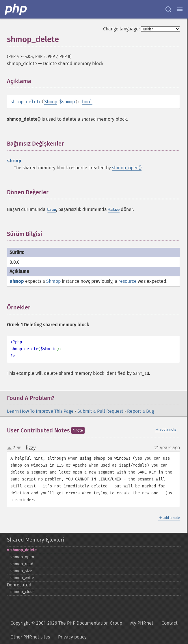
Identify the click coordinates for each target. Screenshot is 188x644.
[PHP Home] (16, 9)
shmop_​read (22, 564)
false (114, 210)
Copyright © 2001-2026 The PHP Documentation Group (66, 623)
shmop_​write (22, 578)
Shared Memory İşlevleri (36, 540)
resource (127, 281)
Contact (170, 623)
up (10, 448)
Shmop (51, 102)
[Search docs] (168, 9)
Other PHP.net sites (30, 637)
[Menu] (180, 9)
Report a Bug (140, 411)
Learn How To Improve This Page (40, 411)
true (51, 210)
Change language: (121, 29)
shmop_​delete (24, 550)
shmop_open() (127, 168)
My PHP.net (142, 623)
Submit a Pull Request (100, 411)
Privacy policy (72, 637)
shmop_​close (23, 592)
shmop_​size (21, 571)
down (19, 448)
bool (87, 102)
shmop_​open (22, 557)
